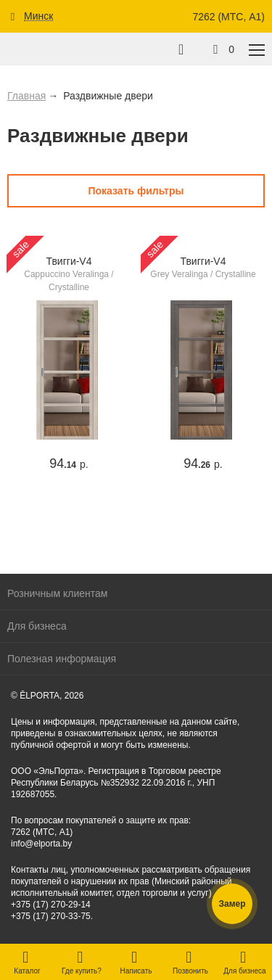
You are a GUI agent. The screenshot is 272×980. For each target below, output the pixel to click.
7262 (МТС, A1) (228, 17)
